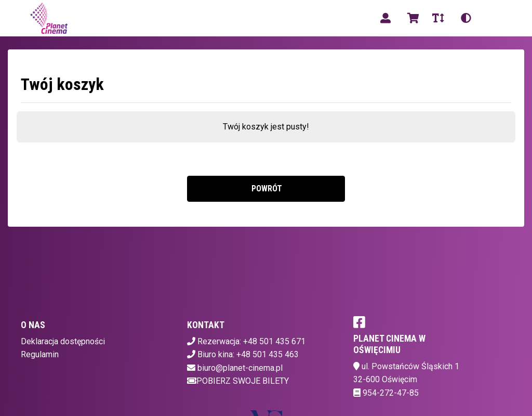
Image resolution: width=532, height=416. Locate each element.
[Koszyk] (411, 18)
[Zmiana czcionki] (438, 18)
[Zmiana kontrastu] (466, 18)
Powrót (266, 188)
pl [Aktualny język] (492, 18)
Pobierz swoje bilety (238, 381)
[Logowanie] (385, 18)
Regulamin (40, 354)
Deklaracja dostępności (63, 341)
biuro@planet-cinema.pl (240, 368)
